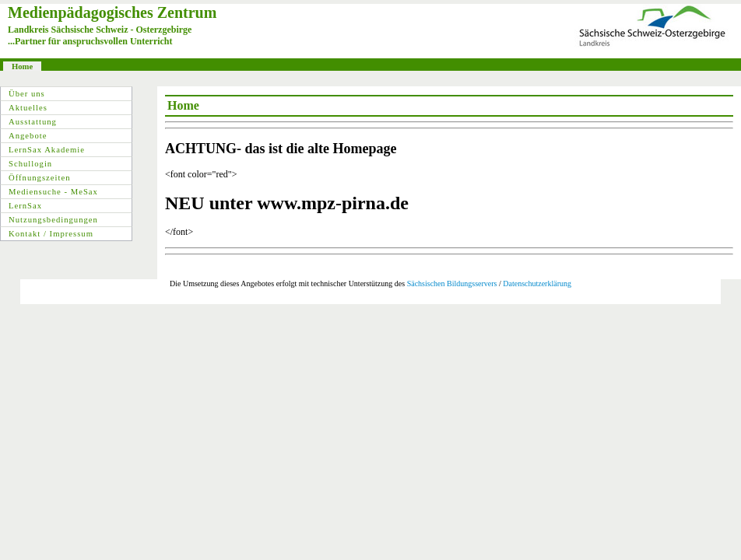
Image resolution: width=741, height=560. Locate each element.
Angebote (28, 136)
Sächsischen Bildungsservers (452, 283)
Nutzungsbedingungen (53, 220)
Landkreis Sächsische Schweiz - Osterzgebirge (100, 30)
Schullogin (30, 164)
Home (22, 66)
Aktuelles (28, 108)
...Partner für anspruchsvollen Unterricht (90, 41)
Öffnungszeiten (40, 178)
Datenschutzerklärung (537, 283)
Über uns (27, 94)
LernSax (25, 206)
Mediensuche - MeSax (53, 192)
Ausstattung (33, 122)
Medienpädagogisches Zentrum (112, 12)
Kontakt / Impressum (51, 234)
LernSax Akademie (47, 150)
